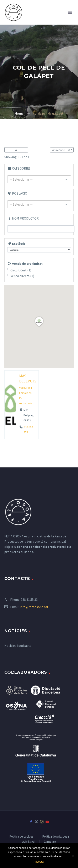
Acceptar (39, 862)
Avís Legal (29, 842)
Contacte (50, 842)
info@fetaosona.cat (34, 607)
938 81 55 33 (29, 599)
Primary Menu (70, 12)
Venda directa (22, 276)
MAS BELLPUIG (28, 378)
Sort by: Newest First (61, 150)
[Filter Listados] (16, 150)
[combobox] (39, 179)
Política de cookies (21, 837)
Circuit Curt (21, 270)
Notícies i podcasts (18, 646)
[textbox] (39, 180)
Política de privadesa (56, 837)
